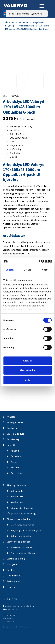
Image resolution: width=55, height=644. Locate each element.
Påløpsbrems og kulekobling (21, 513)
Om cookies (16, 473)
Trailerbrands (14, 581)
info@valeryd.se (11, 609)
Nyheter (11, 417)
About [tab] (45, 270)
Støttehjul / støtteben (22, 547)
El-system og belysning (19, 519)
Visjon (14, 462)
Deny (27, 380)
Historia (15, 467)
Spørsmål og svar (15, 434)
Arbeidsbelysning (27, 26)
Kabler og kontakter (21, 536)
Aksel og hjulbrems (16, 485)
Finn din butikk (14, 576)
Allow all (27, 361)
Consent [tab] (10, 270)
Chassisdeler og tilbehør (23, 553)
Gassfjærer (12, 564)
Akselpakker (17, 502)
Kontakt (11, 445)
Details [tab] (28, 270)
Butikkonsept (14, 439)
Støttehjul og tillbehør (18, 542)
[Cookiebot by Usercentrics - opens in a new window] (39, 262)
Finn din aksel (17, 496)
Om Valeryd (16, 456)
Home (11, 22)
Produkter (24, 22)
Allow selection (27, 370)
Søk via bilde (17, 491)
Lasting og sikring (16, 559)
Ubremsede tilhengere (22, 508)
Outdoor (11, 570)
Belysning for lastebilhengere (26, 530)
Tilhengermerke (15, 422)
